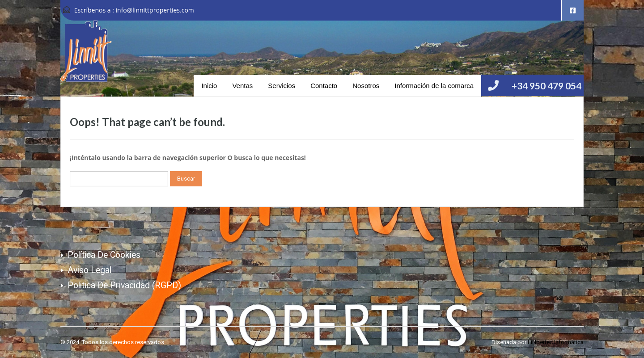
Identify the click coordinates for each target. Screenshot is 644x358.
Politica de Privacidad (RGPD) (124, 285)
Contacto (324, 86)
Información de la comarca (434, 86)
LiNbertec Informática (556, 342)
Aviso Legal (89, 270)
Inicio (209, 86)
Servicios (282, 86)
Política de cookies (104, 255)
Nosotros (366, 86)
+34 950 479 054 (547, 86)
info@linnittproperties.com (155, 10)
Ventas (242, 86)
